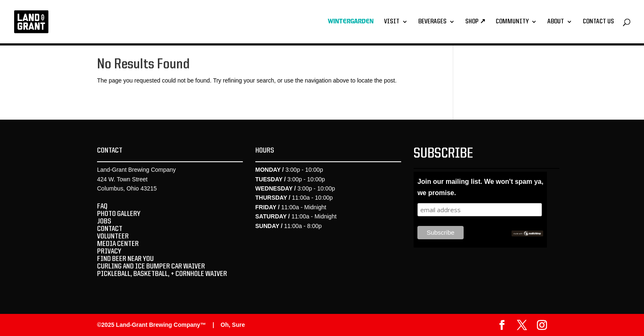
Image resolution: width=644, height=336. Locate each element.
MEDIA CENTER (118, 244)
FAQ (102, 206)
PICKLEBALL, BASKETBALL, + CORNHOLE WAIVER (162, 274)
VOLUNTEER (113, 236)
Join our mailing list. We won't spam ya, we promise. (480, 187)
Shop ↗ (475, 22)
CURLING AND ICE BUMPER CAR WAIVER (151, 266)
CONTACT (110, 229)
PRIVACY (109, 251)
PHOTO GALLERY (119, 214)
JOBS (104, 221)
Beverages (432, 22)
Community (512, 22)
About (556, 22)
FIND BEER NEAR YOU (125, 259)
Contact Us (598, 22)
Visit (392, 22)
